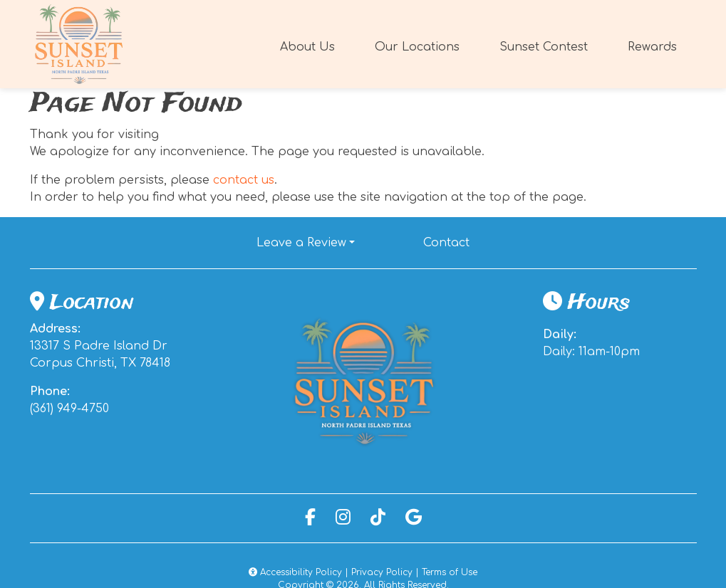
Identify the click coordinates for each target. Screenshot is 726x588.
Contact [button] (452, 241)
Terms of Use (450, 572)
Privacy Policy (382, 572)
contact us (244, 180)
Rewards (657, 46)
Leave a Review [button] (301, 243)
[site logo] (80, 44)
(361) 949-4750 (69, 409)
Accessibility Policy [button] (295, 572)
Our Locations (417, 47)
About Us (307, 47)
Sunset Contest (544, 47)
